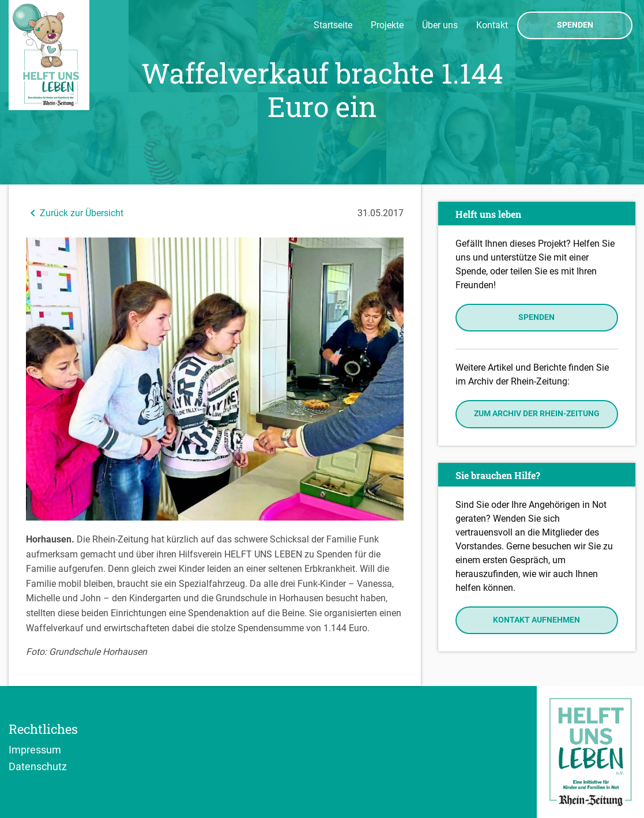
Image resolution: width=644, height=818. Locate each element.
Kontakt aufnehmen (536, 620)
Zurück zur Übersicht (75, 213)
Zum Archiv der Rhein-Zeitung (537, 414)
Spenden (575, 25)
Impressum (35, 749)
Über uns (440, 25)
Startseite (333, 25)
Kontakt (492, 25)
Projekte (387, 25)
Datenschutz (38, 766)
